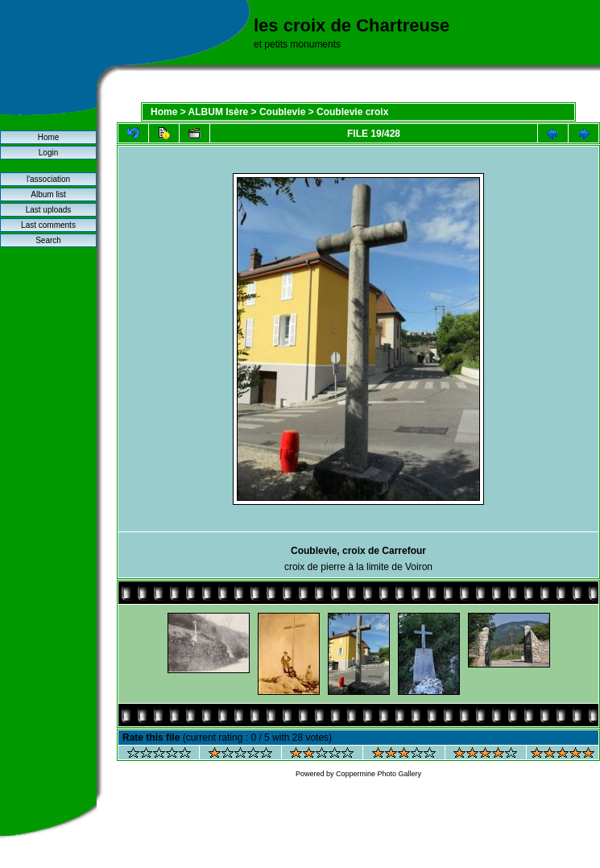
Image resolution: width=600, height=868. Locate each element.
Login (48, 153)
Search (48, 240)
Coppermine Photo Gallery (379, 774)
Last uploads (49, 210)
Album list (48, 194)
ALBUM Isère (219, 112)
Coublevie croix (352, 112)
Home (49, 137)
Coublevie (282, 112)
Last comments (48, 225)
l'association (48, 179)
